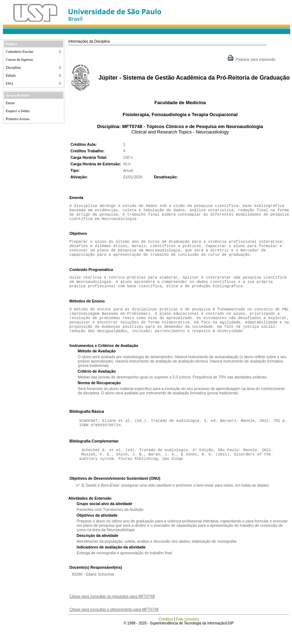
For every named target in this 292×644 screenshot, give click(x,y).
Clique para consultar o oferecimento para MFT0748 (114, 625)
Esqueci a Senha (18, 111)
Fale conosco (187, 635)
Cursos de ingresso (20, 60)
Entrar (10, 103)
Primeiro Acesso (18, 119)
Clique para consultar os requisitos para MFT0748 (112, 612)
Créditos (166, 635)
